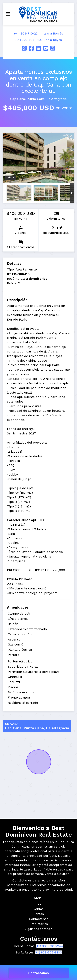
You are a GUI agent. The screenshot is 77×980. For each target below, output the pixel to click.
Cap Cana (18, 99)
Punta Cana (36, 99)
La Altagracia (57, 99)
